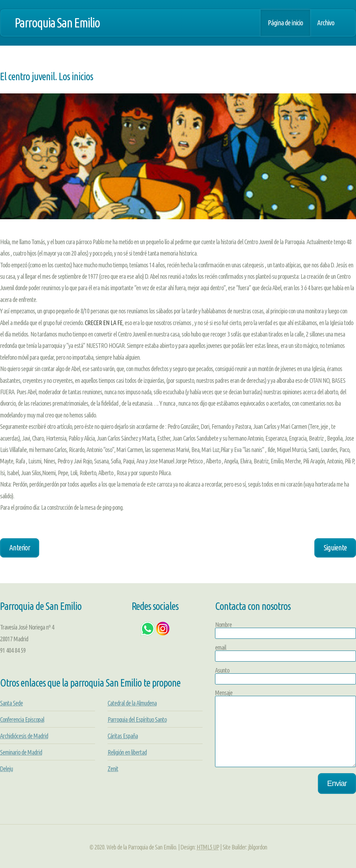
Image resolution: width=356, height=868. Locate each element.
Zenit (113, 769)
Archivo (326, 23)
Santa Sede (11, 703)
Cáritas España (123, 736)
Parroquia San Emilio (57, 23)
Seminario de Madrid (21, 752)
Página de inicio (285, 23)
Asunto (222, 670)
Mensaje (224, 693)
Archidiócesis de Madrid (24, 736)
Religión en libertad (127, 752)
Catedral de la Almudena (132, 703)
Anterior (20, 548)
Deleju (6, 769)
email (221, 647)
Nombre (223, 625)
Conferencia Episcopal (22, 719)
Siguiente (335, 548)
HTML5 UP (208, 847)
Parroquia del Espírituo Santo (137, 719)
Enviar (337, 783)
